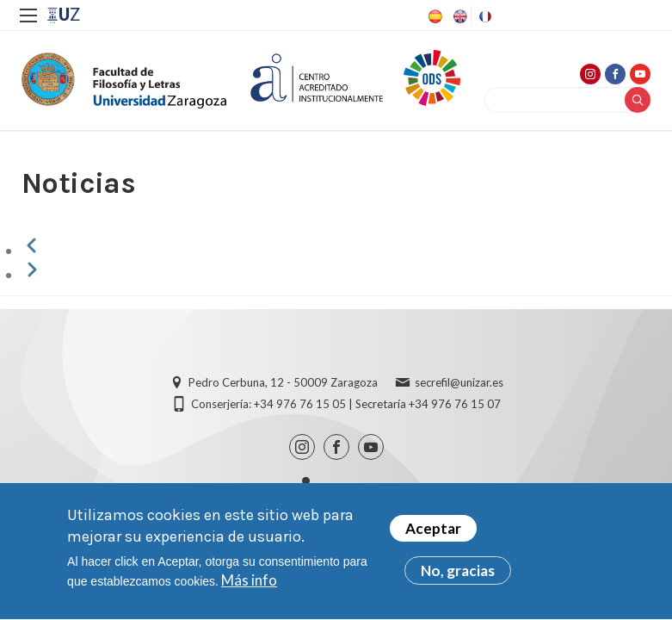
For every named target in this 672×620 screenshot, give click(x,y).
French (484, 16)
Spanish (434, 16)
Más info (249, 588)
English (459, 16)
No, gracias (458, 578)
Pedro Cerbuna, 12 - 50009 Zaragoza (283, 382)
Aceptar (433, 536)
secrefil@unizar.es (459, 382)
